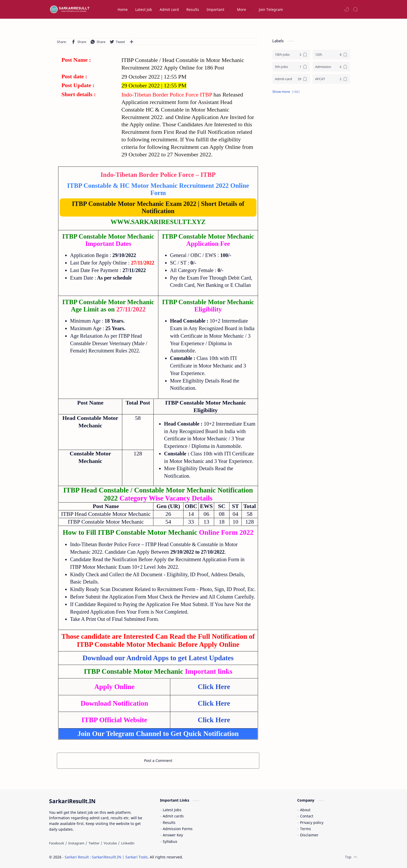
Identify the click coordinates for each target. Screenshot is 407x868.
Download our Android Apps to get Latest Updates (158, 658)
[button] (347, 9)
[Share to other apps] (132, 42)
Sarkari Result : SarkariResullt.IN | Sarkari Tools (106, 857)
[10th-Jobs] (291, 55)
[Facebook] (57, 843)
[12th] (331, 55)
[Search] (355, 9)
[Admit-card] (291, 79)
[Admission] (331, 67)
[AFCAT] (331, 79)
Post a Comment (158, 761)
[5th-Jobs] (291, 67)
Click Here (214, 703)
